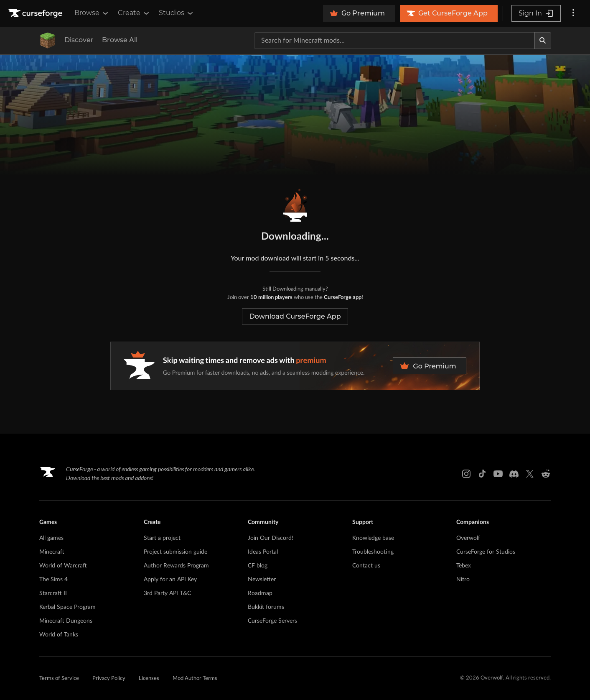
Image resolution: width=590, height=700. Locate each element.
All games (51, 538)
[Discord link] (514, 474)
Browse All (120, 40)
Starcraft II (53, 593)
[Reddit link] (546, 474)
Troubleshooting (373, 552)
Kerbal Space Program (67, 607)
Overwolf (468, 538)
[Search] (543, 41)
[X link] (530, 474)
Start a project (162, 538)
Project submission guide (175, 552)
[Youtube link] (498, 474)
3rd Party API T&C (167, 593)
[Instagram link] (466, 474)
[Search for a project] (394, 41)
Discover (79, 40)
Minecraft (52, 552)
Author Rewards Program (176, 566)
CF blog (258, 566)
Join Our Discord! (271, 538)
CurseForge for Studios (486, 552)
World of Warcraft (63, 566)
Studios (177, 13)
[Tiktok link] (482, 474)
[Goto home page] (36, 13)
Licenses (149, 678)
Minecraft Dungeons (66, 621)
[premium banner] (295, 366)
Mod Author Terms (195, 678)
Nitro (463, 580)
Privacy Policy (109, 678)
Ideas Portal (263, 552)
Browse (92, 13)
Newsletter (262, 580)
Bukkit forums (266, 607)
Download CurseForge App (295, 316)
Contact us (366, 566)
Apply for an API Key (170, 580)
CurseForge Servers (272, 621)
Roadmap (260, 593)
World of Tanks (59, 635)
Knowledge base (373, 538)
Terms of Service (59, 678)
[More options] (573, 13)
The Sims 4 (53, 580)
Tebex (464, 566)
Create (134, 13)
